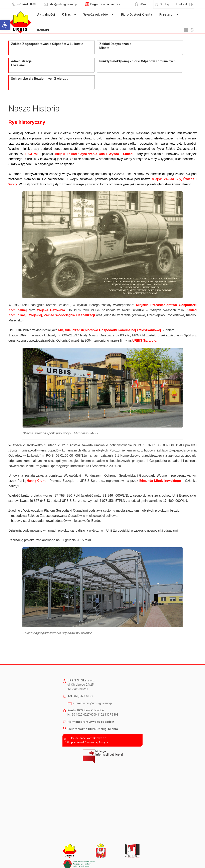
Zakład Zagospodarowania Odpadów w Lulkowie (26, 50)
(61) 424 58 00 (84, 665)
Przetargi (166, 14)
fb (186, 30)
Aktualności (46, 14)
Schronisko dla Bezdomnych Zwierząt (173, 48)
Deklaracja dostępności (65, 859)
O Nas (66, 14)
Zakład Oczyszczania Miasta (59, 48)
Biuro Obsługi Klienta (137, 14)
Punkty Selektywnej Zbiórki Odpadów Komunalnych (139, 48)
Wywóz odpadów (96, 14)
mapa (192, 30)
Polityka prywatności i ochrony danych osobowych (113, 859)
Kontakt (43, 30)
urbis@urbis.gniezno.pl (98, 673)
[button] (5, 25)
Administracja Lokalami (97, 46)
